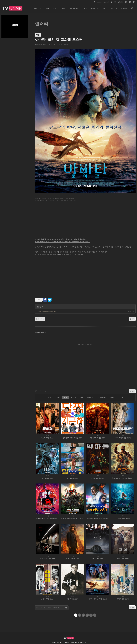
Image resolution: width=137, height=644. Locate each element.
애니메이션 (95, 10)
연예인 (57, 387)
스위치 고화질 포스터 (47, 589)
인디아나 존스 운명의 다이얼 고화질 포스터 (123, 468)
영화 (55, 10)
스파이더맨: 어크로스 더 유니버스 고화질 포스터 (48, 508)
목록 (132, 309)
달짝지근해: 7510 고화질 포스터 (73, 427)
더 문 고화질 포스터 (47, 468)
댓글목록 (41, 322)
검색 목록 (40, 309)
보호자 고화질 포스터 (47, 427)
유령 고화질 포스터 (98, 548)
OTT (104, 10)
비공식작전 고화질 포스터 (123, 427)
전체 (50, 387)
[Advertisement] (85, 209)
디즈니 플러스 (75, 10)
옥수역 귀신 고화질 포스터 (47, 548)
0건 (45, 44)
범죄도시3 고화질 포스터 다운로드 (98, 508)
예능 (85, 10)
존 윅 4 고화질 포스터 (73, 548)
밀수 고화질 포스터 (73, 468)
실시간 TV (37, 10)
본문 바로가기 (0, 0)
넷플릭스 (63, 10)
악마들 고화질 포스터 (98, 468)
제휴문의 (124, 10)
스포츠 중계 (113, 10)
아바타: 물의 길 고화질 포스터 (98, 589)
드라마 (47, 10)
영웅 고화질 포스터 (73, 589)
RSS (132, 381)
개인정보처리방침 (57, 632)
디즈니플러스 (102, 387)
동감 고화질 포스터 (123, 589)
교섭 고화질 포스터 (123, 548)
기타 (121, 387)
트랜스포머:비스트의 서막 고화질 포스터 (73, 508)
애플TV (113, 387)
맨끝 (95, 605)
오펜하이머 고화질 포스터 (98, 427)
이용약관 (66, 632)
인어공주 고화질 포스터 (123, 508)
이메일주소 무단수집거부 (78, 632)
